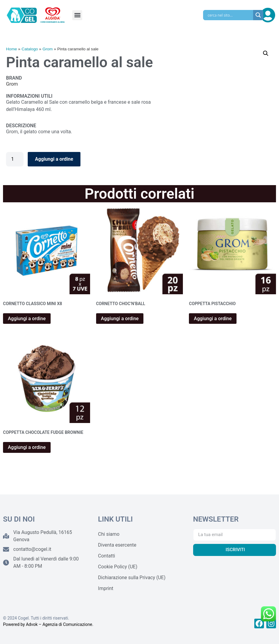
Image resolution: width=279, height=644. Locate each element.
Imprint (106, 588)
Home (11, 49)
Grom (48, 49)
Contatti (107, 556)
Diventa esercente (117, 545)
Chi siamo (109, 534)
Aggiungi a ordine (54, 159)
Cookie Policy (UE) (118, 567)
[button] (77, 15)
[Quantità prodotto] (15, 159)
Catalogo (30, 49)
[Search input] (230, 15)
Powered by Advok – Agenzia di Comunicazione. (48, 624)
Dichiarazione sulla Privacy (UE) (132, 578)
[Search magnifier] (258, 15)
